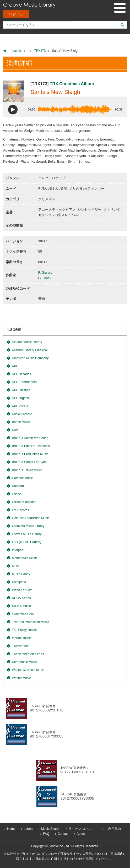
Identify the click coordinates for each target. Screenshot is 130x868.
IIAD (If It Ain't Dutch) (26, 542)
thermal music (22, 638)
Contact (63, 834)
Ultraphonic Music (24, 662)
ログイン (16, 14)
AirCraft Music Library (27, 342)
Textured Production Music (30, 622)
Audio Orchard (22, 414)
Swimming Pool (23, 614)
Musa (16, 566)
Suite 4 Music (21, 606)
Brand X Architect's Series (30, 438)
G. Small (45, 278)
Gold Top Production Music (31, 518)
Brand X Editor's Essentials (31, 446)
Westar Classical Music (28, 670)
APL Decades (21, 374)
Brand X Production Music (30, 454)
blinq (15, 430)
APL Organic (21, 398)
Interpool (18, 550)
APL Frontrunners (24, 382)
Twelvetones (21, 646)
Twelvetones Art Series (28, 654)
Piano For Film (22, 590)
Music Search (51, 829)
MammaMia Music (25, 558)
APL (15, 366)
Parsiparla (19, 582)
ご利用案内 (113, 829)
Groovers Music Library (28, 526)
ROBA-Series (21, 598)
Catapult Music (22, 478)
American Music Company (30, 358)
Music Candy (21, 574)
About (81, 834)
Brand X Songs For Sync (29, 462)
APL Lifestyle (21, 390)
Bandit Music (21, 422)
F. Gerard (45, 272)
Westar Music (21, 678)
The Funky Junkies (25, 630)
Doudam (18, 486)
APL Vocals (20, 406)
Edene (16, 494)
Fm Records (20, 510)
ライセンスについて (83, 829)
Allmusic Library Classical (30, 350)
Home (11, 829)
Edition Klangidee (24, 502)
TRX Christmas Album (72, 84)
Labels (17, 51)
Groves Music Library (27, 534)
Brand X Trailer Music (27, 470)
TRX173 (40, 51)
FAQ (46, 834)
